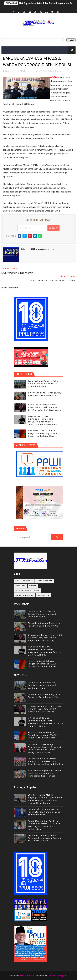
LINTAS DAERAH (45, 581)
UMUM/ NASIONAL (24, 595)
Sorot (33, 586)
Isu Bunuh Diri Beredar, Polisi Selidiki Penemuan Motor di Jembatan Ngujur (43, 384)
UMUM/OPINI (43, 595)
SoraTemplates (27, 976)
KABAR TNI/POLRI (24, 581)
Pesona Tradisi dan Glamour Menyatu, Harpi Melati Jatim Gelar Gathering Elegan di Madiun (45, 761)
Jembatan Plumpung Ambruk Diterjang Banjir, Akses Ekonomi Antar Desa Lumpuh (45, 838)
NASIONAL (20, 586)
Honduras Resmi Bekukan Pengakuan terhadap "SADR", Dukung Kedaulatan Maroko (43, 433)
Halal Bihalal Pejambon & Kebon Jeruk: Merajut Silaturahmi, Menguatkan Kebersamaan (45, 773)
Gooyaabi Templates (58, 976)
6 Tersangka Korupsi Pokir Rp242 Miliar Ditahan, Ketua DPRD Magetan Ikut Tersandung (45, 407)
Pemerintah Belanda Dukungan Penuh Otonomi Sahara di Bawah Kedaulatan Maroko (45, 812)
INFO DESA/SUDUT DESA (28, 590)
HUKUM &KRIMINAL (54, 71)
